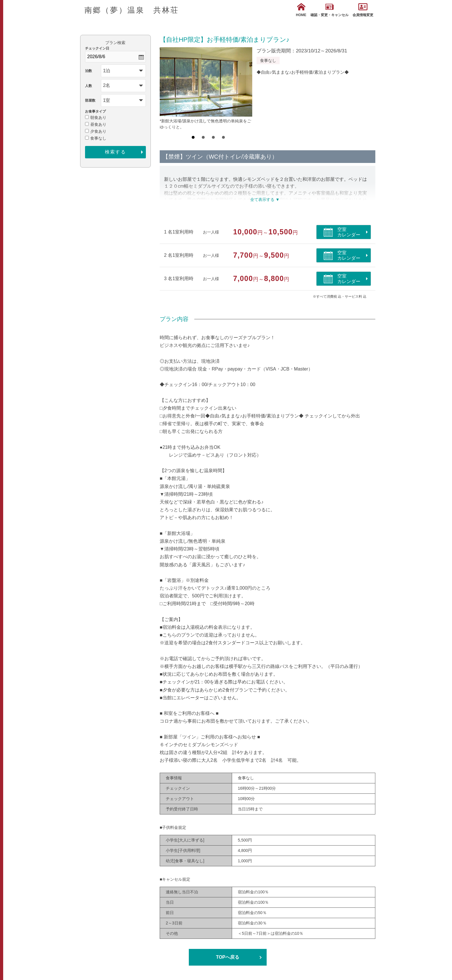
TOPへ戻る (228, 957)
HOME (301, 10)
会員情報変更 (363, 10)
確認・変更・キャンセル (329, 10)
